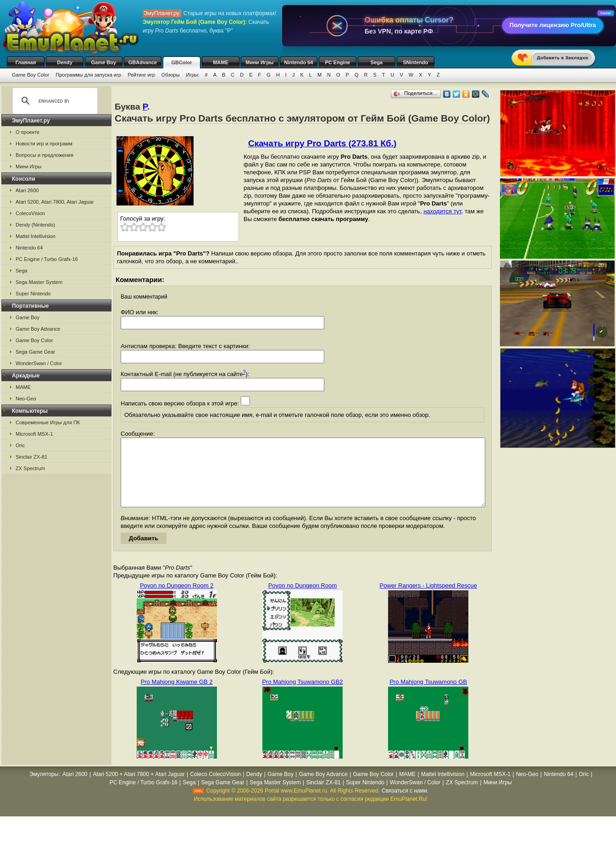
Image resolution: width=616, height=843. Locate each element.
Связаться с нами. (405, 804)
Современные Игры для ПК (48, 422)
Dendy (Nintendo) (35, 225)
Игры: (193, 75)
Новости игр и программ (44, 144)
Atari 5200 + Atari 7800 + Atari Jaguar (139, 788)
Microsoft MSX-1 (34, 434)
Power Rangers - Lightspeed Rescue (428, 599)
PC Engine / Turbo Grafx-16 (47, 259)
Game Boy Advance (38, 329)
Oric (20, 445)
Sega (377, 62)
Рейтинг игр (141, 75)
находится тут (442, 211)
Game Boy (104, 62)
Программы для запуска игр (88, 75)
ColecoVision (30, 213)
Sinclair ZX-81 (31, 457)
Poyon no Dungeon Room (303, 599)
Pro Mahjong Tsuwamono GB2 (302, 696)
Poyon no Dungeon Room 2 (177, 599)
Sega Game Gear (35, 352)
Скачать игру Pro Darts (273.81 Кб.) (322, 143)
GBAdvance (143, 62)
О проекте (28, 132)
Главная (26, 62)
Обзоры (171, 75)
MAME (221, 62)
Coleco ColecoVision (215, 788)
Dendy (65, 62)
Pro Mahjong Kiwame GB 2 (177, 696)
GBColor (181, 62)
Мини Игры (260, 62)
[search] (54, 101)
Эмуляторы (44, 788)
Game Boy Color (31, 75)
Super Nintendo (33, 294)
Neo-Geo (26, 399)
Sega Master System (39, 282)
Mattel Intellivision (36, 236)
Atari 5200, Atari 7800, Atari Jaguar (55, 202)
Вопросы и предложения (44, 155)
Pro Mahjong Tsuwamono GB (428, 696)
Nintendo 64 (299, 62)
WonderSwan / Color (39, 363)
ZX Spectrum (30, 468)
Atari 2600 (27, 190)
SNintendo (416, 62)
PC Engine (337, 62)
